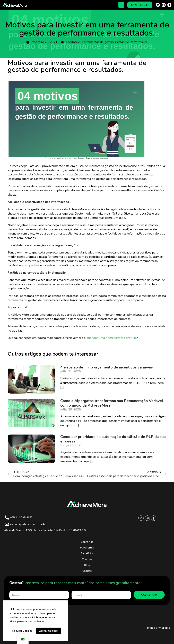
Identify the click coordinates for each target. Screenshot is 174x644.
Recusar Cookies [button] (22, 631)
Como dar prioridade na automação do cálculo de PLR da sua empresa (113, 439)
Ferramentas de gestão (98, 42)
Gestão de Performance (131, 42)
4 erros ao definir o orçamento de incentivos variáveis (107, 367)
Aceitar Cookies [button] (48, 631)
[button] (121, 5)
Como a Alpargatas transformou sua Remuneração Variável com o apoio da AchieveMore (112, 403)
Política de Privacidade (158, 628)
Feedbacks (73, 42)
